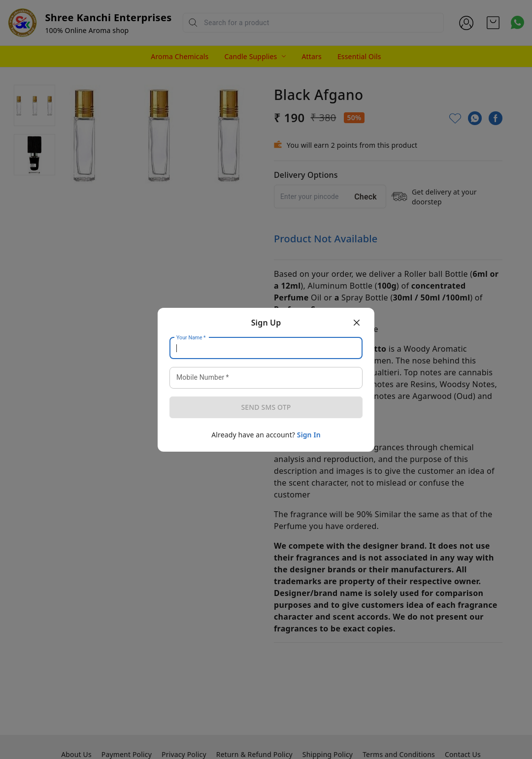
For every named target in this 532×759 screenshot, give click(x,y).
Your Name (191, 337)
